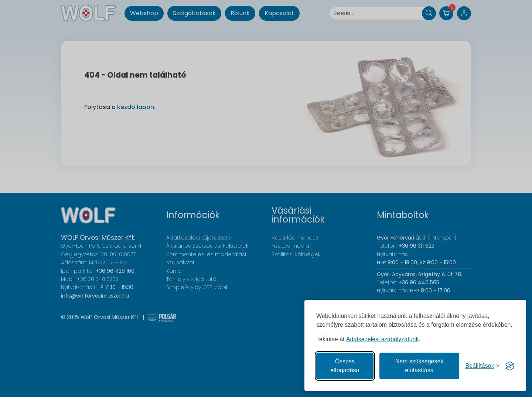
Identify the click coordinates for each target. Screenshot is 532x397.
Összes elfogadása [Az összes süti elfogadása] (345, 366)
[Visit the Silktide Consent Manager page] (510, 366)
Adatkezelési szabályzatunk (383, 339)
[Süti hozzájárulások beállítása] (482, 366)
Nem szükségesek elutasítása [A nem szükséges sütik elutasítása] (420, 366)
